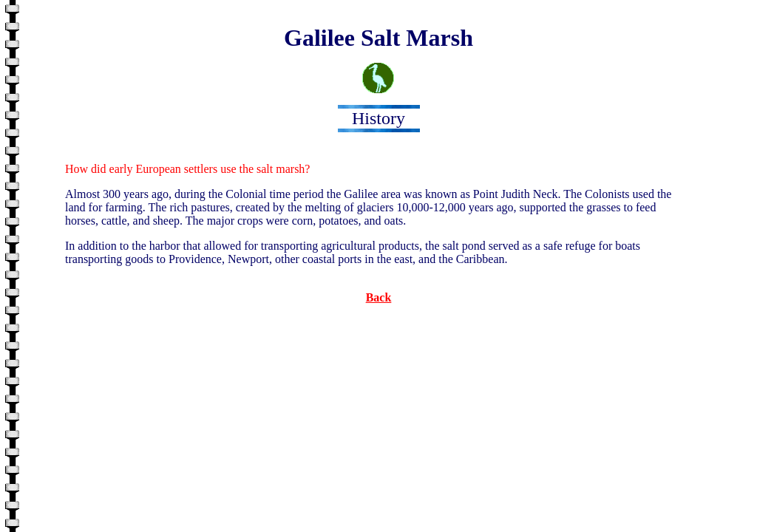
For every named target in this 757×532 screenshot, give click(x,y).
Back (379, 297)
